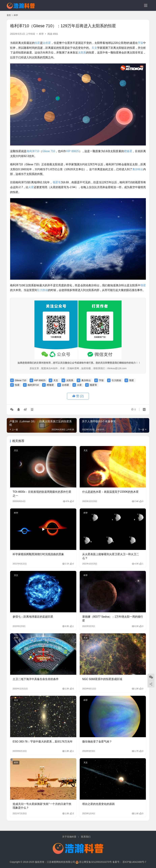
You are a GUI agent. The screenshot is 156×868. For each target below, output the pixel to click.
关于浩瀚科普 (69, 837)
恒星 (37, 43)
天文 (94, 48)
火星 (31, 187)
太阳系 (82, 53)
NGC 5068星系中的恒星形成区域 (102, 679)
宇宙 (140, 43)
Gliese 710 (49, 151)
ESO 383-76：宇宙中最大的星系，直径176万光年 (43, 742)
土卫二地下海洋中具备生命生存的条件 (36, 679)
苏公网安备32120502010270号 (95, 862)
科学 (41, 34)
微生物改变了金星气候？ (97, 742)
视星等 (57, 182)
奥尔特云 (138, 169)
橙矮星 (128, 151)
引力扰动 (43, 290)
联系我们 (86, 837)
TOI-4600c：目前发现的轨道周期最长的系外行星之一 (42, 494)
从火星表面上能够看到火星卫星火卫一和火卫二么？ (111, 556)
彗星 (143, 285)
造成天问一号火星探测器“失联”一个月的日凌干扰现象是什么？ (42, 806)
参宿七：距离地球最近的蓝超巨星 (33, 617)
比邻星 (47, 43)
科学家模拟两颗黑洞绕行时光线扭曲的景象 (38, 554)
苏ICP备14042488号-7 (134, 862)
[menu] (146, 5)
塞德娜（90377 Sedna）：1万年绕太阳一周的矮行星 (113, 619)
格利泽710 (33, 151)
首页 (9, 15)
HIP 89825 (73, 151)
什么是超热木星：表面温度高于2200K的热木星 (110, 492)
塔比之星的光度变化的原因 (98, 804)
